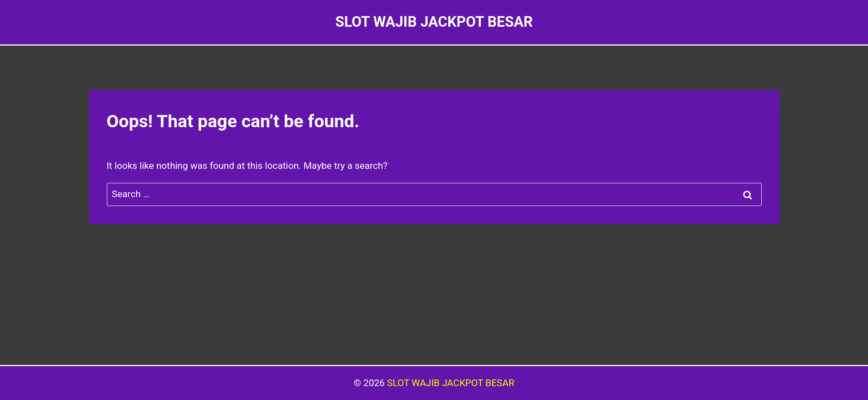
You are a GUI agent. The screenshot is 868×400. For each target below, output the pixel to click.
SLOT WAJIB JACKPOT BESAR (451, 383)
